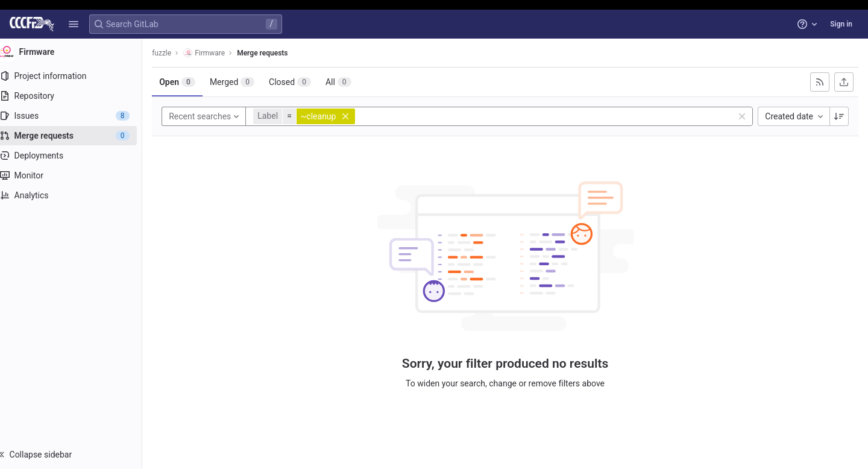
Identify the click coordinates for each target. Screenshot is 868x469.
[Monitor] (77, 175)
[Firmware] (77, 52)
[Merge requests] (77, 136)
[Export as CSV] (844, 82)
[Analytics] (77, 195)
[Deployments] (77, 156)
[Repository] (77, 96)
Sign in (841, 24)
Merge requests (274, 53)
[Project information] (77, 76)
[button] (74, 24)
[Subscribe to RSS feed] (820, 82)
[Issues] (77, 116)
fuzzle (174, 53)
